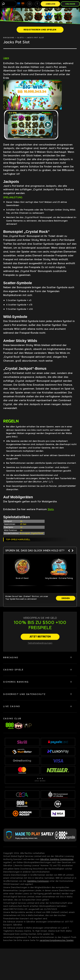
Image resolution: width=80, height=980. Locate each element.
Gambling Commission (38, 881)
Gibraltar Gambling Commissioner (57, 859)
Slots (51, 509)
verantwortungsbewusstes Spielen (57, 940)
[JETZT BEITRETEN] (40, 637)
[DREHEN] (66, 598)
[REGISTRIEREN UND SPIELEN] (40, 30)
